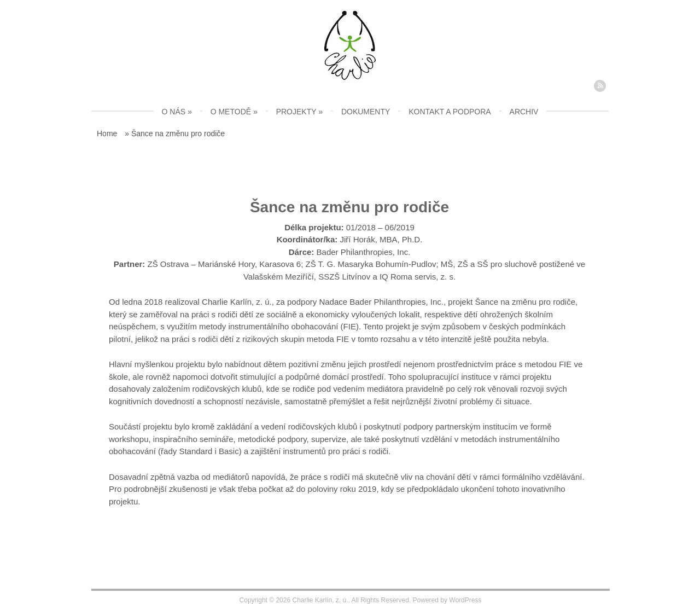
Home (107, 133)
